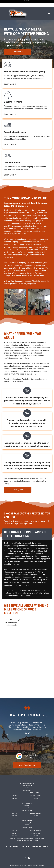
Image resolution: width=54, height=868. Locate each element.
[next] (47, 727)
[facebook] (25, 851)
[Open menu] (49, 6)
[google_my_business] (29, 851)
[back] (7, 727)
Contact (7, 583)
